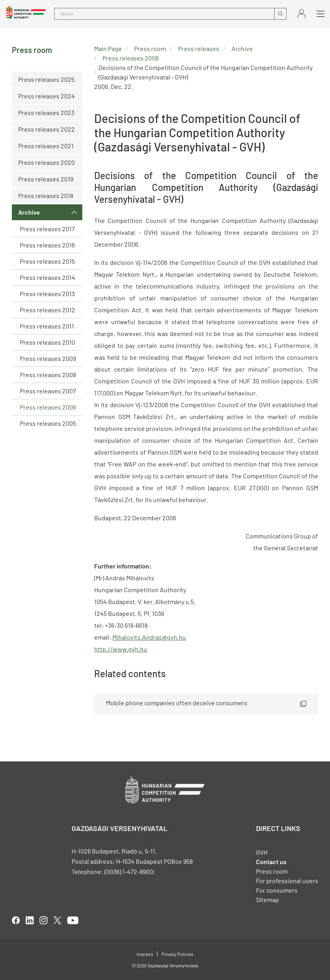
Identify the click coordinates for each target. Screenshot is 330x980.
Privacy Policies (177, 954)
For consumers (277, 890)
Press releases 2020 (46, 162)
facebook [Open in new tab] (16, 920)
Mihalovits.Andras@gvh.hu (149, 637)
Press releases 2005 (48, 423)
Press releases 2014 (47, 277)
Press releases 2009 (48, 358)
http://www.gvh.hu (121, 649)
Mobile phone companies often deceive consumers (177, 703)
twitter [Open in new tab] (57, 920)
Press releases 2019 (46, 179)
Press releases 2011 (47, 326)
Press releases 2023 (46, 112)
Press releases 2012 (47, 310)
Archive (29, 212)
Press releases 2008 (48, 375)
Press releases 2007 (48, 391)
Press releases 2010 (47, 342)
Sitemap (267, 900)
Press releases (199, 48)
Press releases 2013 (47, 294)
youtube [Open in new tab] (73, 920)
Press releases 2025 (46, 79)
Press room (150, 48)
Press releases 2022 (46, 129)
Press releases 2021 (46, 146)
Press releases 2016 (47, 245)
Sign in (302, 14)
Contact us (271, 862)
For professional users (287, 881)
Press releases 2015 (47, 261)
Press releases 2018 (46, 195)
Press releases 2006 (48, 407)
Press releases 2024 (46, 96)
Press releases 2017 (47, 229)
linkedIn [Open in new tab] (30, 920)
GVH (262, 852)
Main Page (108, 48)
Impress (145, 954)
